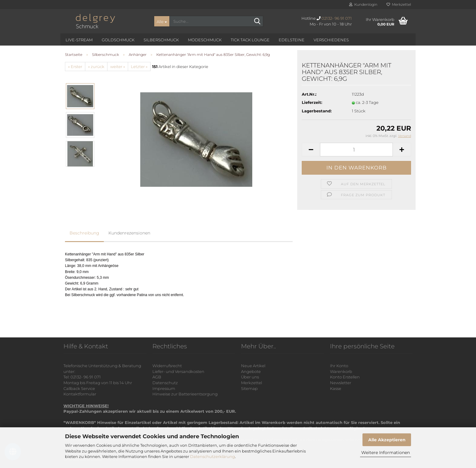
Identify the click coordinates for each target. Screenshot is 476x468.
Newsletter (341, 383)
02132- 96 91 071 (337, 18)
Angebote (251, 371)
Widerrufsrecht (167, 366)
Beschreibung (84, 233)
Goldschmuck (118, 40)
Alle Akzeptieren (387, 440)
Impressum (164, 388)
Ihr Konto (339, 366)
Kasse (336, 388)
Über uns (250, 377)
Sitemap (249, 388)
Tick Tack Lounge (250, 40)
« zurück (96, 67)
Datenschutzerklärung (212, 456)
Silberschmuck (161, 40)
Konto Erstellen (345, 377)
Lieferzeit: (312, 102)
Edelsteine (292, 40)
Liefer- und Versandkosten (178, 371)
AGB (157, 377)
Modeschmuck (205, 40)
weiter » (118, 67)
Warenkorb (341, 371)
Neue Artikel (253, 366)
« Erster (75, 67)
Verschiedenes (331, 40)
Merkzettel (399, 4)
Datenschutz (165, 383)
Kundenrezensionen (129, 233)
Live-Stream (79, 40)
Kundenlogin (363, 4)
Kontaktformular (80, 394)
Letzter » (139, 67)
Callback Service (79, 388)
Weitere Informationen (386, 453)
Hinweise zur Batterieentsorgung (185, 394)
